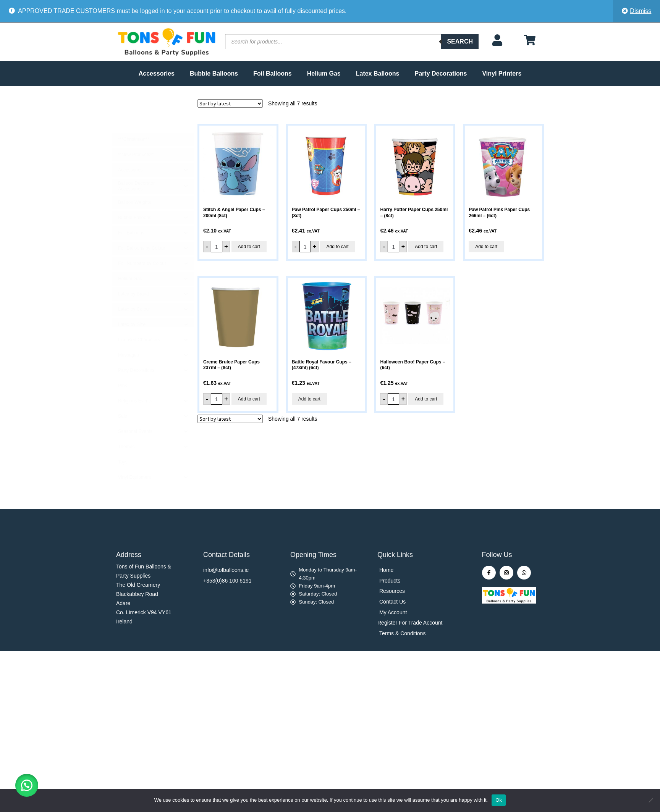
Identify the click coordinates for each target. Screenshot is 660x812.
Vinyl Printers (502, 73)
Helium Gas (324, 73)
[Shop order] (230, 103)
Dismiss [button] (641, 11)
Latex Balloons (378, 73)
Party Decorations (441, 73)
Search (460, 41)
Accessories (157, 73)
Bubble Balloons (214, 73)
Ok (499, 800)
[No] (650, 800)
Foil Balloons (272, 73)
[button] (27, 785)
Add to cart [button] (249, 247)
